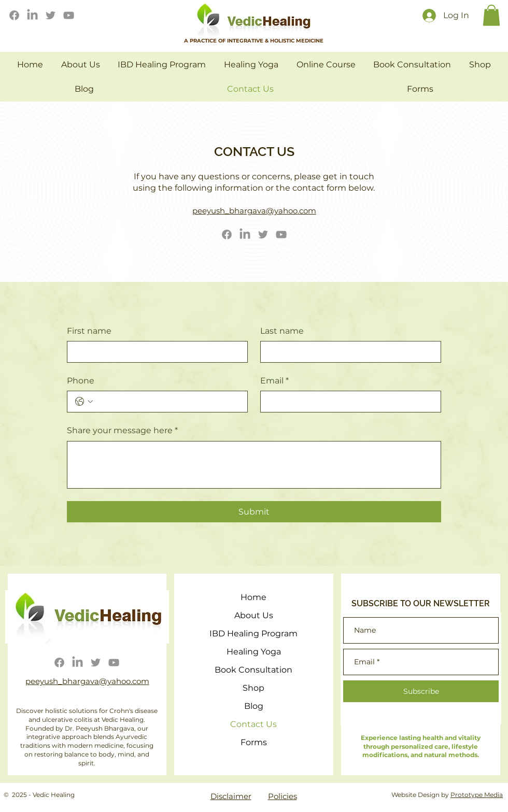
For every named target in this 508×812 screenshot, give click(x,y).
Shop (253, 688)
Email (274, 381)
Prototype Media (477, 795)
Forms (254, 742)
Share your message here (122, 431)
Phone (81, 381)
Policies (283, 796)
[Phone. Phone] (168, 402)
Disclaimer (231, 796)
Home (253, 597)
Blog (254, 706)
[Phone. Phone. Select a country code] (84, 402)
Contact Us (253, 724)
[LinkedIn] (32, 15)
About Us (254, 615)
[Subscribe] (421, 691)
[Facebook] (14, 15)
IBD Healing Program (253, 633)
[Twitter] (51, 15)
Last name (282, 331)
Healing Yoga (254, 652)
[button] (491, 15)
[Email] (348, 402)
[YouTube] (69, 15)
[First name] (154, 352)
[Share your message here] (254, 465)
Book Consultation (253, 670)
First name (89, 331)
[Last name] (348, 352)
